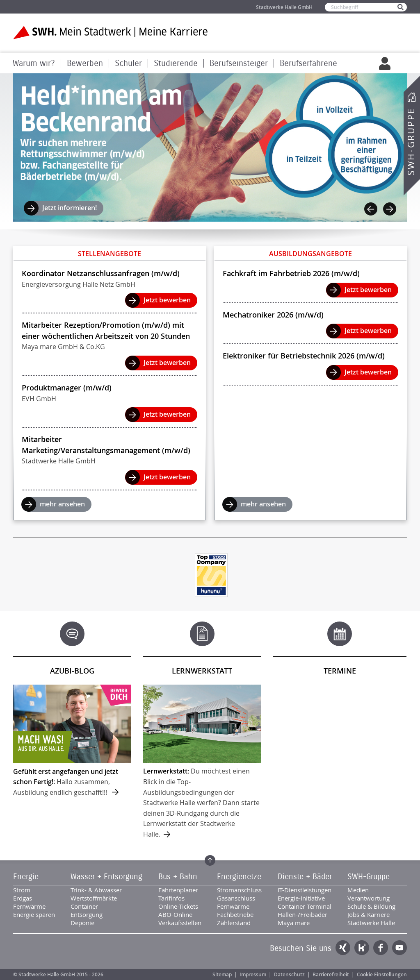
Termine (340, 671)
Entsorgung (87, 914)
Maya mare (294, 923)
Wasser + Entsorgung (106, 877)
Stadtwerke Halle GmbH (284, 7)
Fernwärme (29, 906)
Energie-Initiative (301, 898)
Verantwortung (369, 898)
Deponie (82, 923)
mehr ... (72, 741)
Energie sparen (34, 914)
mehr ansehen (62, 504)
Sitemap (222, 974)
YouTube (399, 948)
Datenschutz (289, 974)
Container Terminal (305, 906)
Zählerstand (234, 923)
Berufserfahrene (308, 63)
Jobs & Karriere (369, 914)
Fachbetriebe (235, 914)
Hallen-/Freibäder (302, 914)
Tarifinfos (171, 898)
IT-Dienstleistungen (305, 890)
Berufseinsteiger (239, 63)
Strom (22, 890)
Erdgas (23, 898)
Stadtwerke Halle (371, 923)
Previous (371, 209)
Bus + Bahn (178, 877)
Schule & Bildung (371, 906)
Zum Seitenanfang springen (210, 860)
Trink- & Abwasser (96, 890)
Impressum (253, 974)
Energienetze (239, 877)
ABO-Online (175, 914)
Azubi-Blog (72, 671)
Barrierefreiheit (331, 974)
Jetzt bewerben (167, 300)
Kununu (362, 948)
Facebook (381, 948)
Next (390, 209)
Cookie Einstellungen (382, 974)
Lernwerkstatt (202, 671)
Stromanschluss (239, 890)
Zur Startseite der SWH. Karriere (111, 33)
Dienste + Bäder (305, 877)
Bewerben (85, 63)
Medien (358, 890)
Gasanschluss (236, 898)
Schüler (128, 63)
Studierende (176, 63)
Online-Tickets (178, 906)
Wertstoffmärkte (94, 898)
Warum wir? (34, 63)
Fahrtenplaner (178, 890)
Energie (26, 877)
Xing (343, 948)
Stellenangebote (110, 254)
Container (84, 906)
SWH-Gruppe (411, 142)
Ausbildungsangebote (310, 254)
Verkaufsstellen (180, 923)
